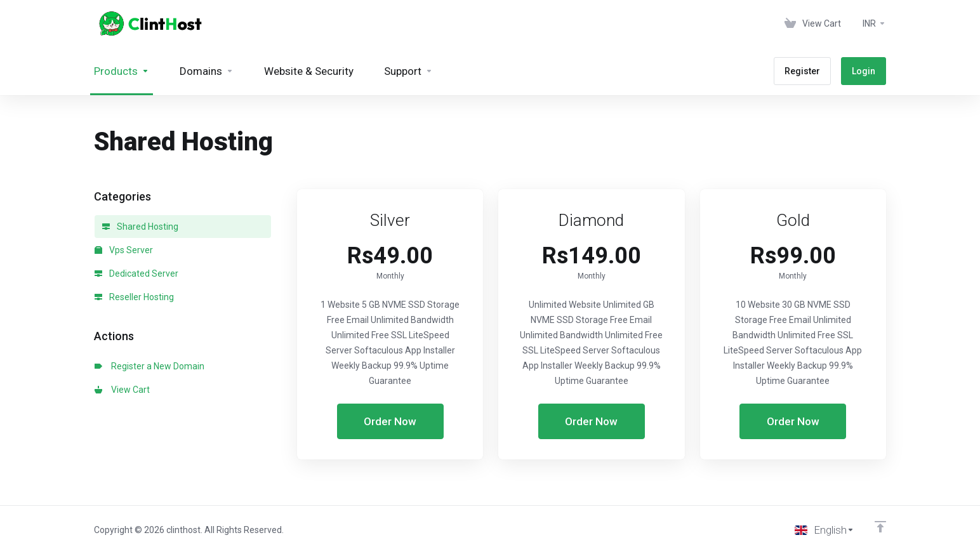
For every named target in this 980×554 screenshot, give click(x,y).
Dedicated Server (136, 274)
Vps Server (124, 250)
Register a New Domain (149, 366)
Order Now (390, 421)
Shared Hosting (140, 227)
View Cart (122, 390)
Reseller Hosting (134, 297)
